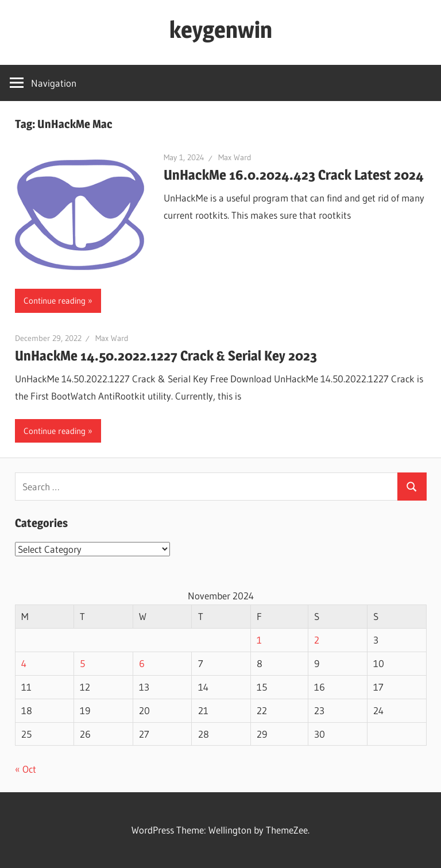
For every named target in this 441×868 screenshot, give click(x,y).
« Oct (26, 769)
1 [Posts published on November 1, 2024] (259, 640)
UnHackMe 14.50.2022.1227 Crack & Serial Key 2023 (166, 356)
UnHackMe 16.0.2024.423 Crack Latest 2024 (294, 175)
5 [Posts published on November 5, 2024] (82, 663)
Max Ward (235, 157)
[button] (80, 215)
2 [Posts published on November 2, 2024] (317, 640)
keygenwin (221, 30)
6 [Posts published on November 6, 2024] (142, 663)
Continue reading (55, 301)
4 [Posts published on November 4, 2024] (24, 663)
